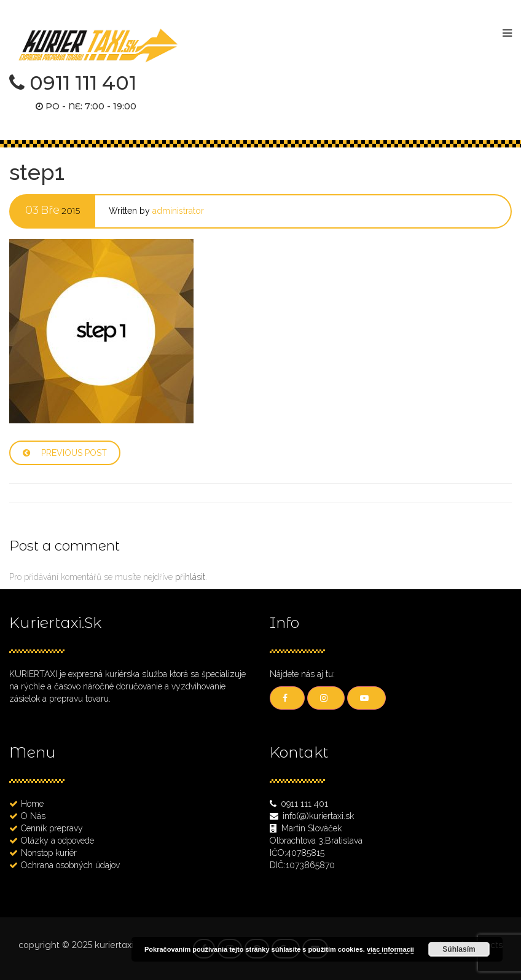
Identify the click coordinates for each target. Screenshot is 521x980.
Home (32, 804)
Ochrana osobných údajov (70, 865)
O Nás (33, 816)
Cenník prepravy (52, 828)
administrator (178, 211)
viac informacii (390, 949)
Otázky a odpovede (57, 841)
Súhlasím (459, 949)
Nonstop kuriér (49, 853)
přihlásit (190, 577)
